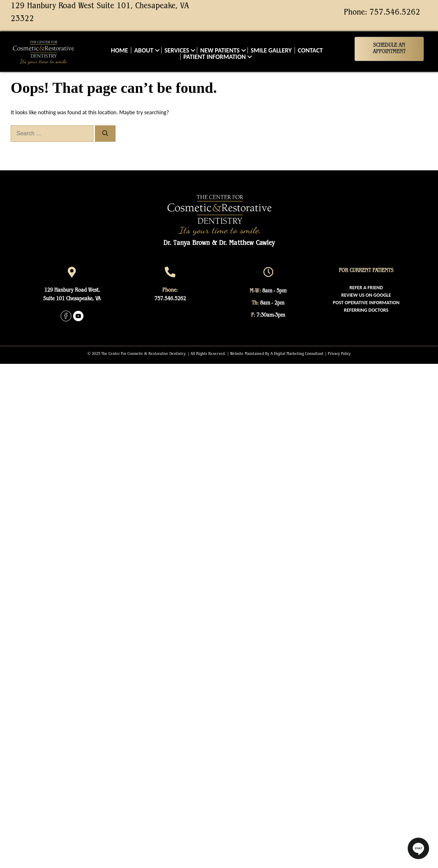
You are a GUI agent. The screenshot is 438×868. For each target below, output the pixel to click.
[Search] (105, 134)
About (144, 50)
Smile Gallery (271, 50)
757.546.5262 (395, 13)
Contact (310, 50)
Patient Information (215, 57)
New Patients (220, 50)
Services (177, 50)
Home (119, 50)
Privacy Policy (339, 354)
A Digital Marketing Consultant (297, 354)
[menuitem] (366, 288)
